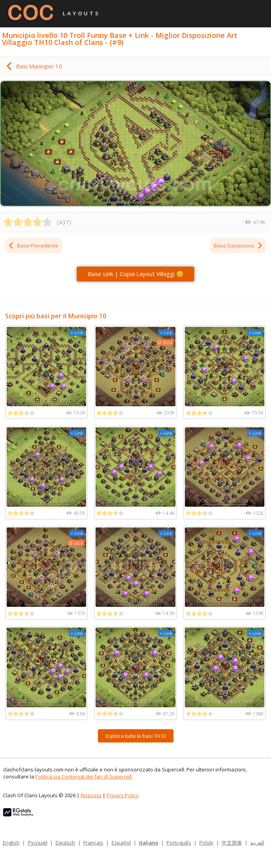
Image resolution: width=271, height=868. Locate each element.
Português (179, 843)
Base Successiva (238, 246)
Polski (206, 843)
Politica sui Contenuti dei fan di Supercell (83, 777)
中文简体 (232, 843)
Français (93, 843)
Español (121, 843)
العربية (257, 843)
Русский (38, 843)
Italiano (149, 843)
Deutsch (65, 843)
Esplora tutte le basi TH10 (136, 736)
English (11, 843)
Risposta (91, 795)
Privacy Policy (123, 795)
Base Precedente (33, 246)
